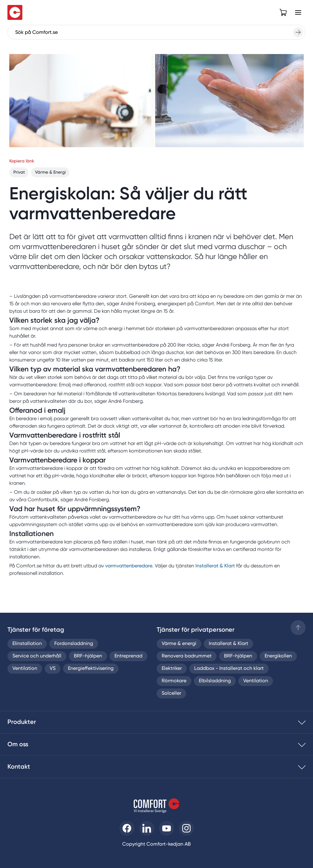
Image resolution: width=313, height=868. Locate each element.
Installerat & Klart (215, 566)
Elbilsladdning (215, 681)
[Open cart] (283, 12)
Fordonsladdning (74, 644)
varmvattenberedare (129, 566)
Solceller (171, 693)
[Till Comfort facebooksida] (127, 828)
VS (53, 669)
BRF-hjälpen (88, 656)
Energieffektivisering (91, 669)
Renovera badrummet (187, 656)
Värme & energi (179, 644)
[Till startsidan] (15, 12)
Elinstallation (27, 644)
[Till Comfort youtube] (167, 828)
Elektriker (172, 669)
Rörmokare (174, 681)
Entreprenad (128, 656)
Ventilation (25, 669)
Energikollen (278, 656)
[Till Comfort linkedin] (147, 828)
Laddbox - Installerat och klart (229, 669)
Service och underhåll (37, 656)
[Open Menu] (298, 12)
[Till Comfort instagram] (186, 828)
